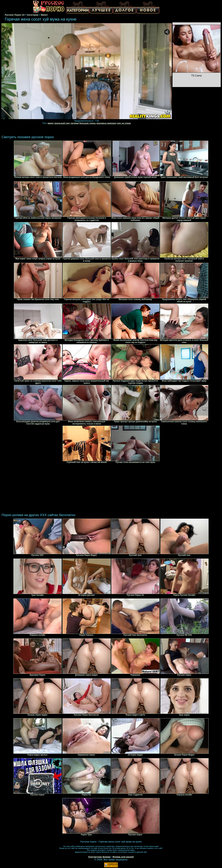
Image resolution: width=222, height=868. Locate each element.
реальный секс (62, 123)
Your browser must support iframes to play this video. (87, 71)
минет (51, 123)
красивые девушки (106, 123)
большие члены (88, 123)
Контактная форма (99, 857)
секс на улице (124, 123)
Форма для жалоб (123, 857)
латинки (75, 123)
